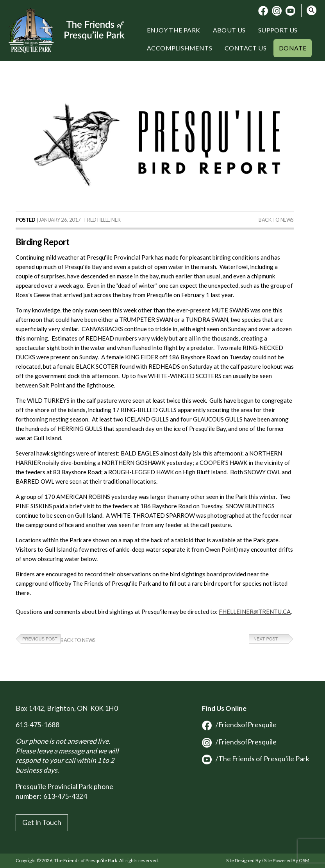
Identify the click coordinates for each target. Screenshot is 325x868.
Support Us (278, 30)
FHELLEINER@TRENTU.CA (255, 612)
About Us (229, 30)
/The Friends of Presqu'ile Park (256, 759)
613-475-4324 (65, 796)
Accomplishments (179, 48)
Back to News (276, 220)
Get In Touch (42, 822)
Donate (293, 48)
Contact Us (246, 48)
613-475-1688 (37, 725)
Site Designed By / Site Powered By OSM (268, 860)
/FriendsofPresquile (239, 725)
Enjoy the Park (174, 30)
